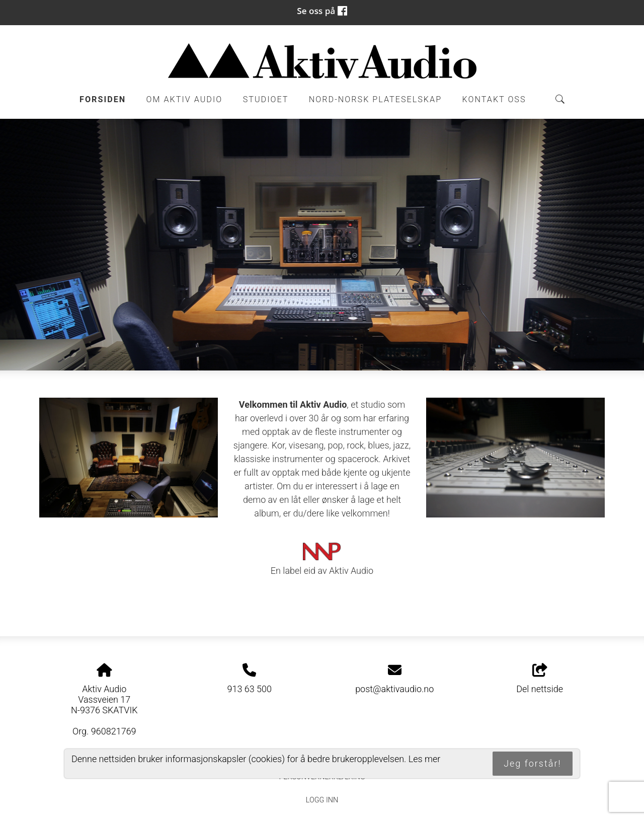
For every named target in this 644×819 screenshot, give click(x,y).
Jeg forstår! (532, 763)
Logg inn (322, 800)
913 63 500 (249, 689)
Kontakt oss (494, 99)
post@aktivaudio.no (394, 689)
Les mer (425, 759)
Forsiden (103, 99)
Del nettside (540, 679)
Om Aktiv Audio (185, 99)
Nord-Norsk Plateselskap (375, 99)
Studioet (266, 99)
